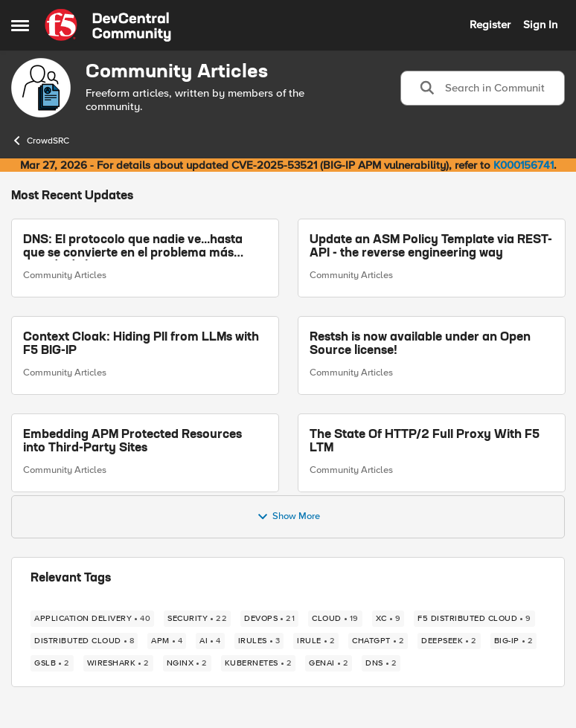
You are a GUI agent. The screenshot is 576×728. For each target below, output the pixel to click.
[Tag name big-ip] (514, 641)
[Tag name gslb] (52, 663)
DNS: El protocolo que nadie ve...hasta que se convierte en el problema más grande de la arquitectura (133, 247)
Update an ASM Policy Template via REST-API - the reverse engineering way (431, 247)
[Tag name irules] (259, 641)
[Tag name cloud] (335, 619)
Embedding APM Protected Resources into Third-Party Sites (132, 442)
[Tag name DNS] (381, 663)
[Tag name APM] (167, 641)
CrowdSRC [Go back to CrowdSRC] (40, 141)
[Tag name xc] (388, 619)
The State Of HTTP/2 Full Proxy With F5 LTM (425, 442)
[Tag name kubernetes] (259, 663)
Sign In (540, 25)
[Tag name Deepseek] (449, 641)
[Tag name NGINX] (187, 663)
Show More (288, 517)
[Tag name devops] (269, 619)
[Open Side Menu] (20, 25)
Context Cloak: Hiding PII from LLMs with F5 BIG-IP (141, 344)
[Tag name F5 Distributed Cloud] (474, 619)
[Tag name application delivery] (92, 619)
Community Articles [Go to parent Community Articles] (65, 275)
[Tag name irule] (316, 641)
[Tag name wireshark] (118, 663)
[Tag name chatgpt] (378, 641)
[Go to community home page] (108, 25)
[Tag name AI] (210, 641)
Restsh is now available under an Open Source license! (420, 344)
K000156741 (524, 165)
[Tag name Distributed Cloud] (84, 641)
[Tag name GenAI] (329, 663)
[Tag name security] (197, 619)
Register (490, 25)
